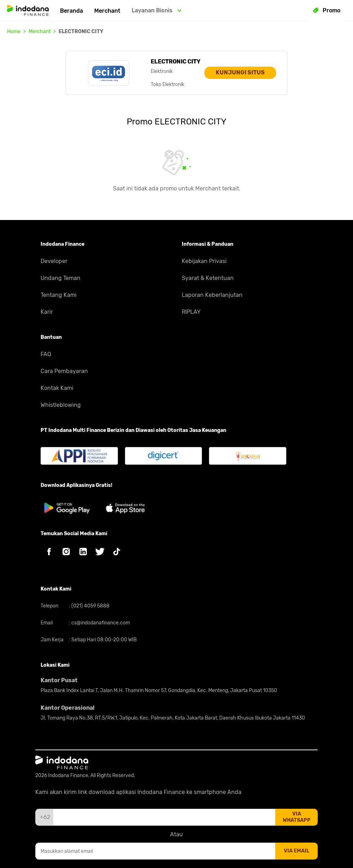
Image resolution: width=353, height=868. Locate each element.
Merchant (107, 11)
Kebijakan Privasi (204, 261)
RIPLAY (191, 312)
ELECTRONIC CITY (81, 32)
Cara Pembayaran (64, 371)
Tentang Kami (59, 295)
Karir (47, 312)
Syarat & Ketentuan (208, 278)
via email (297, 851)
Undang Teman (61, 278)
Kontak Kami (57, 388)
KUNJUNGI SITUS (240, 72)
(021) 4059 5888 (90, 606)
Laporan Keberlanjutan (212, 295)
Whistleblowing (61, 405)
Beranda (71, 11)
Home (14, 32)
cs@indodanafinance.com (100, 623)
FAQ (46, 354)
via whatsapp (297, 817)
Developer (54, 261)
